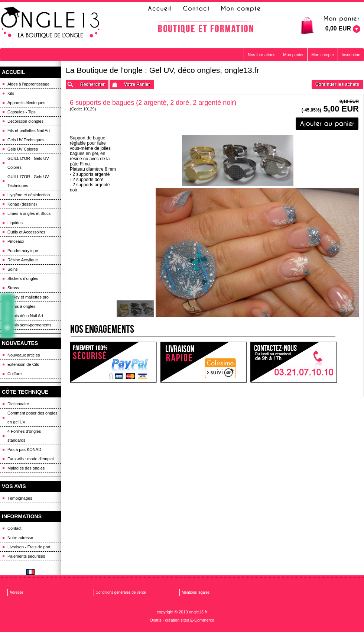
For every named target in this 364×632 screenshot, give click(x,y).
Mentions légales (196, 592)
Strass (13, 288)
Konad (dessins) (22, 204)
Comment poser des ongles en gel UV (32, 417)
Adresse (17, 592)
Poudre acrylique (23, 251)
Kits (11, 93)
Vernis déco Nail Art (25, 316)
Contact (14, 528)
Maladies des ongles (26, 468)
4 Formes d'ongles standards (24, 436)
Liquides (15, 223)
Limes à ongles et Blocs (29, 213)
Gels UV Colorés (23, 149)
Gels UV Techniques (26, 140)
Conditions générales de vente (121, 592)
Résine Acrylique (23, 260)
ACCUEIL (13, 72)
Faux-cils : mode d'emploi (30, 459)
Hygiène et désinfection (29, 195)
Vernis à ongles (21, 306)
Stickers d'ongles (23, 278)
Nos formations (261, 55)
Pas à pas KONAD (24, 449)
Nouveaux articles (24, 355)
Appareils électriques (26, 103)
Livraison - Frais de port (29, 547)
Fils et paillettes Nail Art (29, 130)
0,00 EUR (338, 28)
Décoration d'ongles (25, 121)
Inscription (351, 55)
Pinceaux (16, 241)
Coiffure (14, 374)
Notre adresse (20, 538)
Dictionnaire (18, 404)
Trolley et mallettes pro (28, 297)
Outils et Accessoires (26, 232)
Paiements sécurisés (26, 556)
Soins (13, 269)
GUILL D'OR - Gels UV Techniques (28, 181)
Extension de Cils (23, 364)
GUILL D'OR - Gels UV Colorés (28, 163)
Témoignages (20, 498)
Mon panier (293, 55)
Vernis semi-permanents (30, 325)
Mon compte (323, 55)
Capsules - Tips (22, 112)
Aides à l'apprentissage (28, 84)
